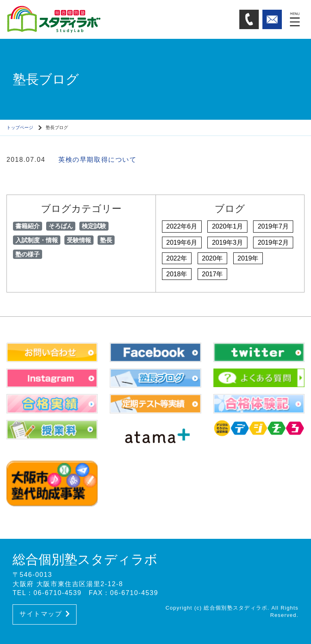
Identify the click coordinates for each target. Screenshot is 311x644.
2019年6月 (182, 243)
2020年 (213, 258)
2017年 (213, 274)
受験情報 (79, 240)
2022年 (177, 258)
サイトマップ (45, 614)
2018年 (177, 274)
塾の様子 (28, 254)
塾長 (106, 240)
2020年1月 (227, 226)
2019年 (248, 258)
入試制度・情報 (37, 240)
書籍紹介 (28, 226)
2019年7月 (273, 226)
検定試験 (94, 226)
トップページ (20, 127)
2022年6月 (182, 226)
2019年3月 (227, 243)
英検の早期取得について (98, 160)
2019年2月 (273, 243)
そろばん (61, 226)
